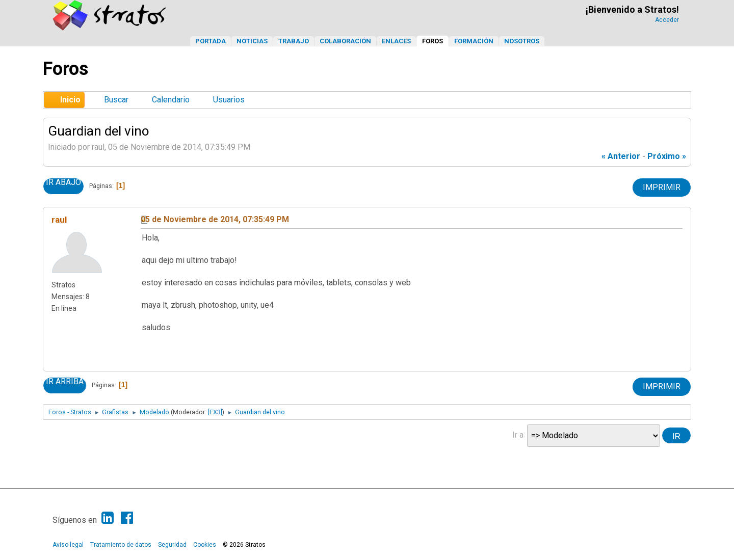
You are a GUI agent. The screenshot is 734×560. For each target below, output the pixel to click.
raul (59, 220)
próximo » (667, 156)
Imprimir (662, 187)
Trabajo (294, 41)
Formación (474, 41)
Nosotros (522, 41)
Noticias (252, 41)
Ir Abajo (63, 182)
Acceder (667, 20)
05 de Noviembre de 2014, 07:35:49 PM (215, 219)
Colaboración (345, 41)
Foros (432, 41)
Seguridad (172, 545)
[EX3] (215, 412)
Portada (211, 41)
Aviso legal (68, 545)
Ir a (518, 434)
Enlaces (396, 41)
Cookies (205, 545)
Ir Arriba (65, 382)
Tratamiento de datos (121, 545)
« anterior (621, 156)
